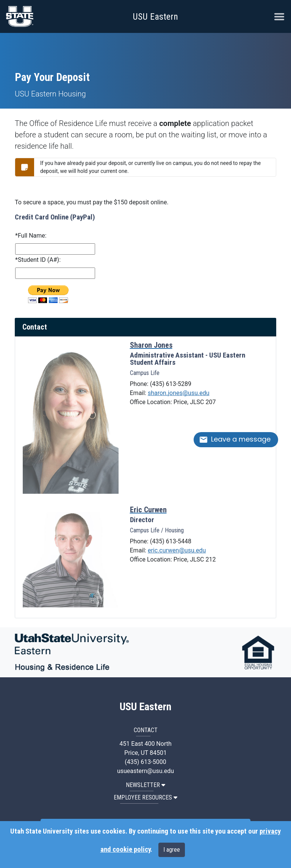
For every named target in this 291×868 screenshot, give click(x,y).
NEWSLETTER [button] (145, 785)
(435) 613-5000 (145, 762)
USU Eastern (155, 17)
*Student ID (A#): (38, 260)
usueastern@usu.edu (145, 771)
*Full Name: (31, 236)
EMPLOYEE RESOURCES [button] (145, 797)
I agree (172, 850)
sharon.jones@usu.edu (179, 393)
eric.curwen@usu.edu (177, 550)
